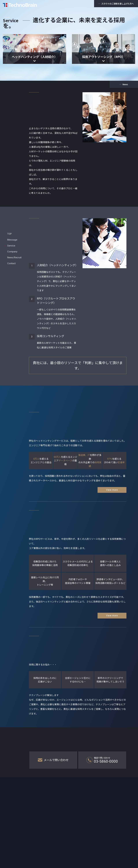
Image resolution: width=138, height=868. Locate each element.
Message (12, 231)
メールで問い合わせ (53, 760)
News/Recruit (14, 248)
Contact (11, 254)
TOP (9, 225)
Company (12, 243)
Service (11, 237)
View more (112, 490)
